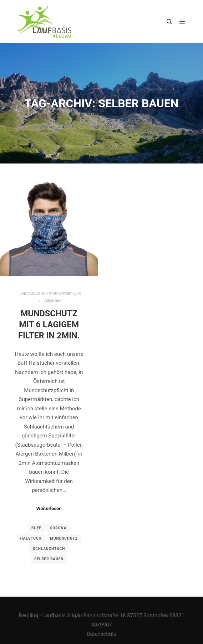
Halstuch (31, 538)
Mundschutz (64, 538)
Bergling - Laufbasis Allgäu (50, 616)
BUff (36, 528)
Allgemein (54, 300)
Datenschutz (102, 634)
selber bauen (49, 559)
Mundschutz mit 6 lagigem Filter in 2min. (49, 324)
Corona (58, 528)
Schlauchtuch (49, 549)
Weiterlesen (49, 508)
